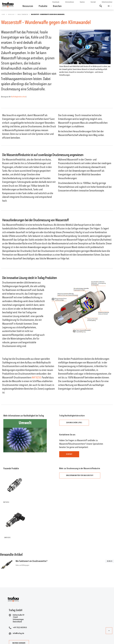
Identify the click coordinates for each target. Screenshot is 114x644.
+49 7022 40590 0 (20, 627)
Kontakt (93, 2)
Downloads (56, 2)
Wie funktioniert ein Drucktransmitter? (31, 561)
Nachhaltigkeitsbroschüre (18, 97)
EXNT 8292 (7, 538)
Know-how (11, 14)
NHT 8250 (36, 378)
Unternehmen (70, 2)
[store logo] (8, 5)
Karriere (82, 2)
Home (3, 14)
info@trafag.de (18, 633)
